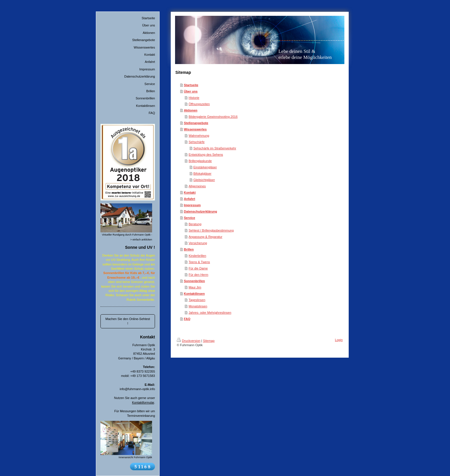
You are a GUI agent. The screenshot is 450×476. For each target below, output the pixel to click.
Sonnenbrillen (194, 281)
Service (190, 218)
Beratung (195, 224)
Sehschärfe (197, 142)
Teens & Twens (199, 262)
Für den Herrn (198, 275)
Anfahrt (190, 199)
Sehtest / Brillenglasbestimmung (211, 230)
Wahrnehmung (199, 136)
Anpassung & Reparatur (205, 237)
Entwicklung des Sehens (206, 155)
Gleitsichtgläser (204, 180)
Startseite (191, 85)
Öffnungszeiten (199, 104)
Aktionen (191, 110)
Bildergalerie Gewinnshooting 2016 (213, 117)
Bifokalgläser (202, 174)
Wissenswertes (195, 129)
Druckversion (189, 341)
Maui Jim (195, 287)
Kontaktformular (143, 402)
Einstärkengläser (205, 167)
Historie (194, 98)
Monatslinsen (198, 306)
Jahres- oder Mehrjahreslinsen (210, 313)
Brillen (189, 249)
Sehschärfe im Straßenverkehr (215, 148)
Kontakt (190, 192)
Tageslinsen (197, 300)
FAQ (187, 319)
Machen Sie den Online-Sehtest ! (128, 321)
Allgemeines (197, 186)
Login (339, 340)
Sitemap (209, 341)
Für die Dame (198, 268)
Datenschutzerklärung (201, 211)
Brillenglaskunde (200, 161)
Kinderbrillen (197, 256)
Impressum (192, 205)
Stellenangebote (196, 123)
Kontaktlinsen (194, 294)
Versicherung (198, 243)
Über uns (191, 91)
